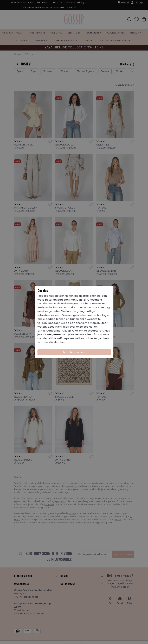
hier (62, 342)
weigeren (53, 334)
